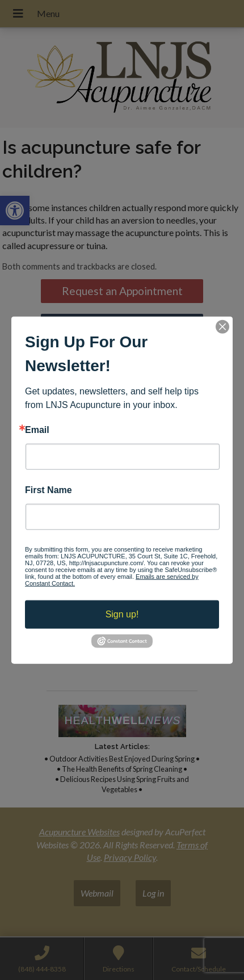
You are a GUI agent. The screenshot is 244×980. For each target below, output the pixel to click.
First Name (49, 490)
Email (37, 430)
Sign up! (122, 614)
